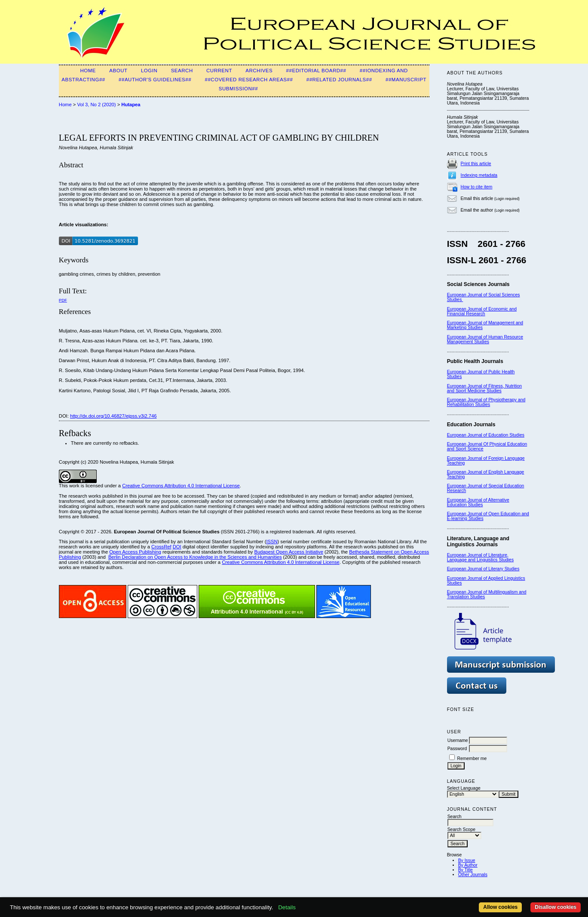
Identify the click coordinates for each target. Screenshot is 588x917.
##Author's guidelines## (155, 80)
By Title (465, 870)
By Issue (467, 860)
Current (219, 71)
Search (182, 71)
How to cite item (477, 187)
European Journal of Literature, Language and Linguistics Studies (480, 557)
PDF (63, 300)
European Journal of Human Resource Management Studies (485, 339)
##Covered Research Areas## (249, 80)
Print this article (476, 164)
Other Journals (473, 875)
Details (287, 907)
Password (457, 749)
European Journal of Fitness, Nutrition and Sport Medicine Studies (484, 388)
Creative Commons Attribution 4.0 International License (181, 486)
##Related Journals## (339, 80)
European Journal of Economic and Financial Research (482, 311)
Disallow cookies (556, 907)
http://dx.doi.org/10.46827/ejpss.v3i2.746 (113, 416)
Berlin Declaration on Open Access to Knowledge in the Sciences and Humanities (195, 557)
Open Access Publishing (135, 552)
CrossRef (161, 547)
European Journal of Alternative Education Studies (478, 502)
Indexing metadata (479, 175)
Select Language (464, 788)
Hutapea (131, 105)
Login (149, 71)
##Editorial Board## (316, 71)
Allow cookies (500, 907)
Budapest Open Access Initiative (288, 552)
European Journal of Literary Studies (483, 569)
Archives (259, 71)
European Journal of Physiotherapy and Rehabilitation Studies (486, 402)
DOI (177, 547)
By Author (468, 865)
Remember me (472, 759)
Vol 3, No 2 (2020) (96, 105)
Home (88, 71)
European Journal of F (469, 458)
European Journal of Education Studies (486, 435)
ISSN (272, 542)
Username (458, 740)
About (118, 71)
